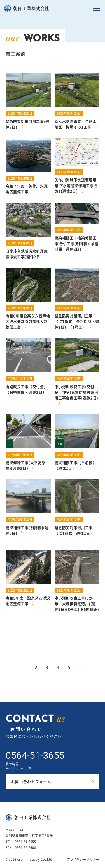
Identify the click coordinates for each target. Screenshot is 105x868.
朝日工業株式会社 (31, 8)
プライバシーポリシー (83, 859)
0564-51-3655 (35, 755)
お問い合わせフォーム (31, 781)
